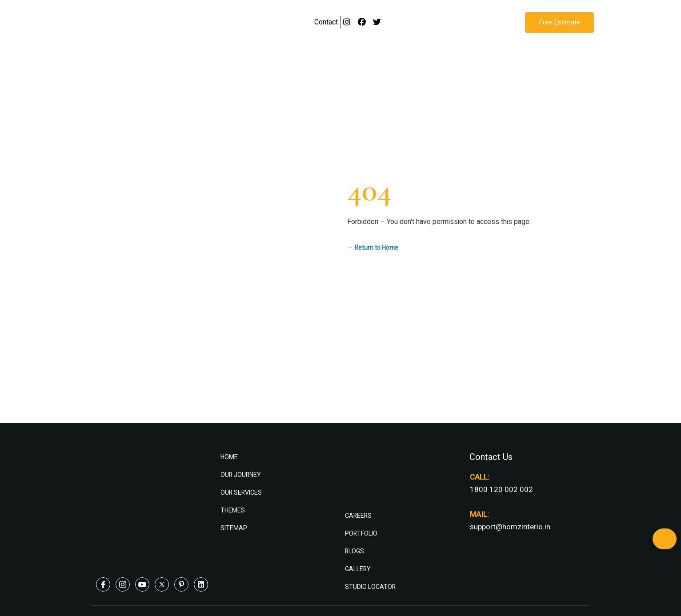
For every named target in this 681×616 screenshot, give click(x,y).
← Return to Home (373, 248)
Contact (326, 22)
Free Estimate (559, 22)
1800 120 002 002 (501, 490)
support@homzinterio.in (510, 527)
